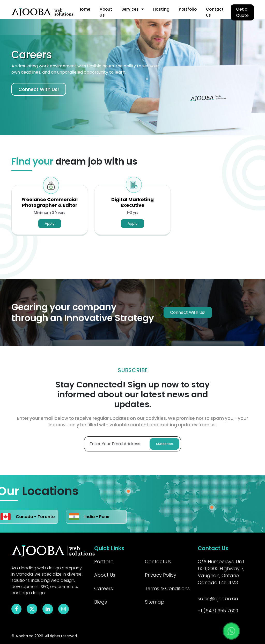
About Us (106, 12)
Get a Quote (242, 12)
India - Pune (89, 517)
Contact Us (215, 12)
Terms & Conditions (167, 588)
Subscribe (164, 444)
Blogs (101, 602)
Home (84, 9)
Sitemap (155, 602)
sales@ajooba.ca (218, 599)
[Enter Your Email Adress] (132, 444)
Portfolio (188, 9)
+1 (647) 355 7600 (218, 611)
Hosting (161, 9)
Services (130, 9)
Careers (104, 588)
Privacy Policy (161, 575)
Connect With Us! (39, 89)
